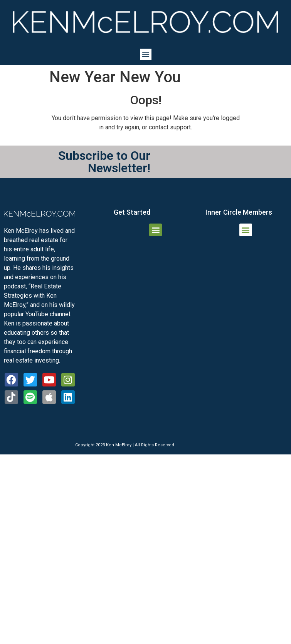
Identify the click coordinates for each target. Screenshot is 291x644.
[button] (146, 54)
